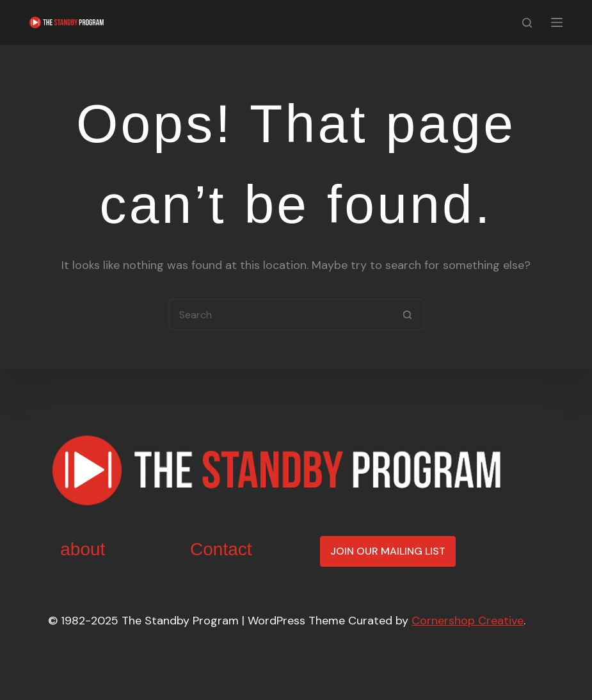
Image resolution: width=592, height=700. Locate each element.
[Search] (527, 23)
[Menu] (557, 22)
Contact (221, 549)
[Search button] (408, 314)
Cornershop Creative (468, 621)
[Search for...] (280, 314)
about (83, 549)
